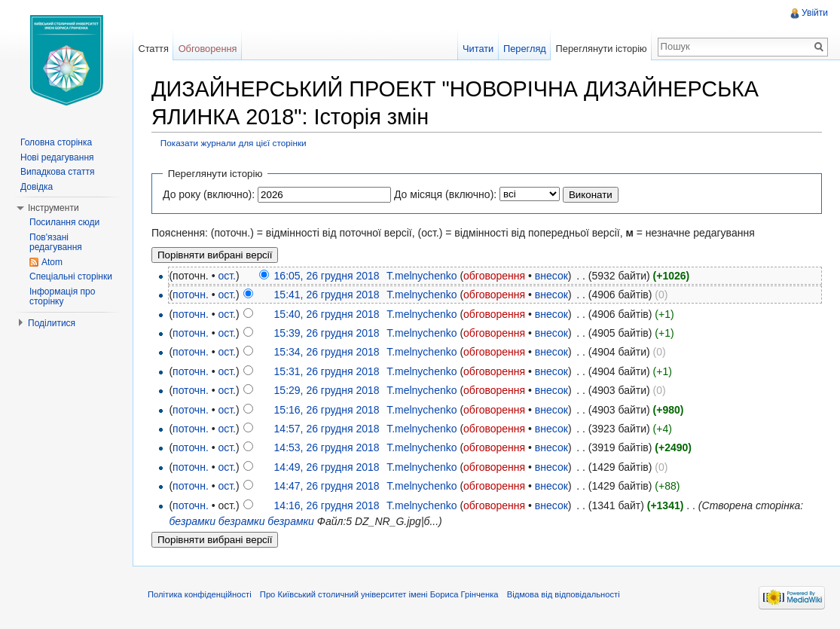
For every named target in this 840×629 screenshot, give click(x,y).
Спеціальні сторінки (71, 276)
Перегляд (525, 49)
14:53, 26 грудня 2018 (327, 447)
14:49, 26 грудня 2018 (327, 467)
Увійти (815, 13)
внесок (551, 276)
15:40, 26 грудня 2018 (327, 314)
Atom (52, 262)
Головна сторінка (56, 142)
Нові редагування (57, 157)
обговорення (494, 276)
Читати (478, 49)
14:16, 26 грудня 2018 (327, 505)
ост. (227, 276)
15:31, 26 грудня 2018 (327, 371)
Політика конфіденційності (200, 594)
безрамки (192, 521)
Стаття (153, 49)
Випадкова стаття (57, 172)
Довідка (37, 187)
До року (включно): (209, 194)
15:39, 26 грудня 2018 (327, 333)
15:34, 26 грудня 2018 (327, 352)
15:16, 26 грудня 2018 (327, 410)
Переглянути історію (602, 49)
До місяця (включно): (445, 194)
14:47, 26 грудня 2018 (327, 486)
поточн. (191, 295)
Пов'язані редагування (56, 243)
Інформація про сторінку (62, 297)
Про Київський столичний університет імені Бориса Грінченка (379, 594)
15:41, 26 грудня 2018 (327, 295)
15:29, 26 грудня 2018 (327, 390)
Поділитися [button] (52, 323)
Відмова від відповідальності (564, 594)
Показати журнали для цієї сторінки (234, 143)
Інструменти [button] (53, 208)
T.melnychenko (422, 276)
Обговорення (208, 49)
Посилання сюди (64, 222)
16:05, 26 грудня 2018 (327, 276)
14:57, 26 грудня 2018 (327, 429)
